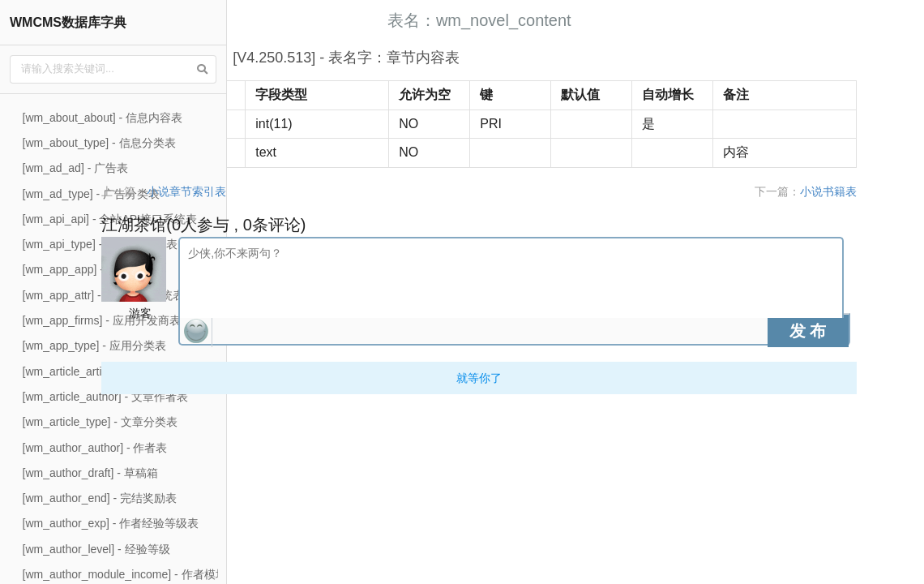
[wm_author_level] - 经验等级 (96, 549)
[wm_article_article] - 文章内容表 (105, 371)
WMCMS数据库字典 (68, 22)
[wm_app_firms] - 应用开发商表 (102, 320)
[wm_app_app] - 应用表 (82, 269)
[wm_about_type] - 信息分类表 (99, 143)
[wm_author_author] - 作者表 (95, 448)
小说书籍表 (876, 191)
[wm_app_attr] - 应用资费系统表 (103, 295)
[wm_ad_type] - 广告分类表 (92, 194)
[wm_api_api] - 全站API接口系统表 (110, 219)
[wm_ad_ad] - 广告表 (76, 168)
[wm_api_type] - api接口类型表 (100, 244)
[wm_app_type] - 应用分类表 (94, 346)
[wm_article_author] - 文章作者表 (106, 397)
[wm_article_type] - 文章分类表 (100, 422)
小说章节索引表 (332, 191)
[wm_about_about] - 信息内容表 (103, 118)
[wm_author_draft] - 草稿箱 (90, 473)
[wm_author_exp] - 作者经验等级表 (111, 523)
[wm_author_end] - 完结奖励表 (100, 498)
